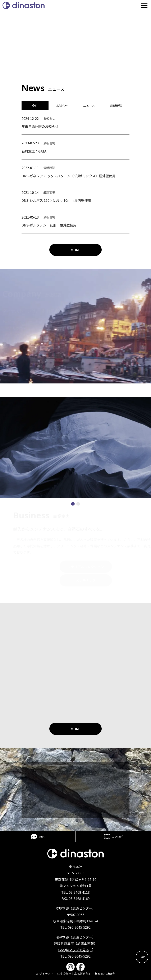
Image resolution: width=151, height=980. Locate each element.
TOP (142, 957)
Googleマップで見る (76, 950)
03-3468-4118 (79, 892)
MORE (75, 250)
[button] (73, 504)
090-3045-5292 (79, 927)
